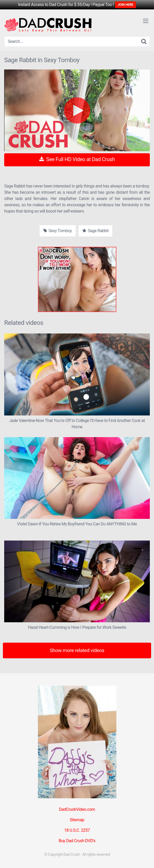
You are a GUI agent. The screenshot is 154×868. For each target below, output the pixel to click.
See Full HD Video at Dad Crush (77, 159)
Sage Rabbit (96, 231)
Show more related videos (77, 650)
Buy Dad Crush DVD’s (77, 841)
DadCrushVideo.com (77, 809)
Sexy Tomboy (58, 231)
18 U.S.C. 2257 (77, 830)
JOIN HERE (126, 5)
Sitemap (77, 820)
